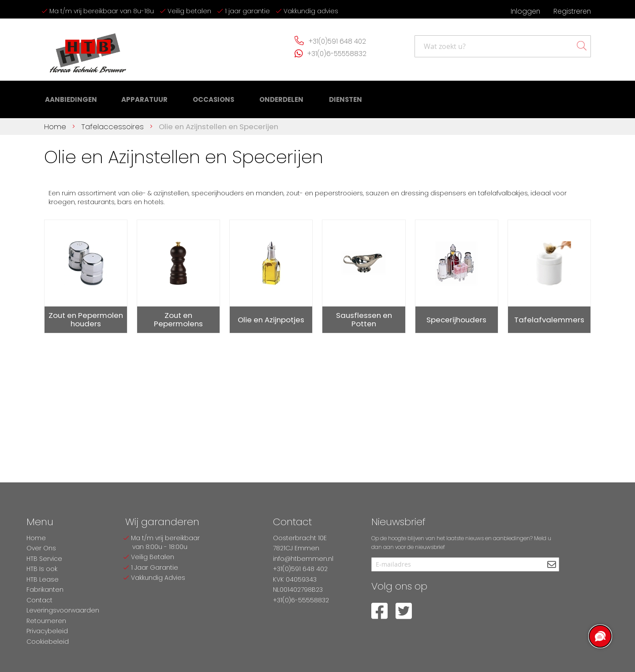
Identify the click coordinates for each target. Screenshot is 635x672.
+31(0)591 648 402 (337, 41)
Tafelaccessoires (114, 122)
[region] (600, 637)
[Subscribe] (551, 565)
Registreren (572, 11)
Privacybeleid (47, 631)
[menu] (189, 97)
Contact (39, 600)
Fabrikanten (45, 590)
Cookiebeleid (48, 642)
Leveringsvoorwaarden (63, 610)
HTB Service (44, 559)
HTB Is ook (42, 569)
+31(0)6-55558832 (337, 54)
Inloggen (525, 11)
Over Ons (41, 548)
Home (56, 122)
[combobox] (503, 46)
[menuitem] (69, 97)
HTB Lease (43, 579)
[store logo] (88, 50)
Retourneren (46, 621)
